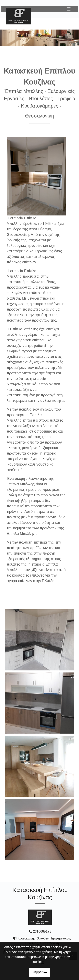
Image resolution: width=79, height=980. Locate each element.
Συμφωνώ (40, 972)
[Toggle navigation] (69, 9)
